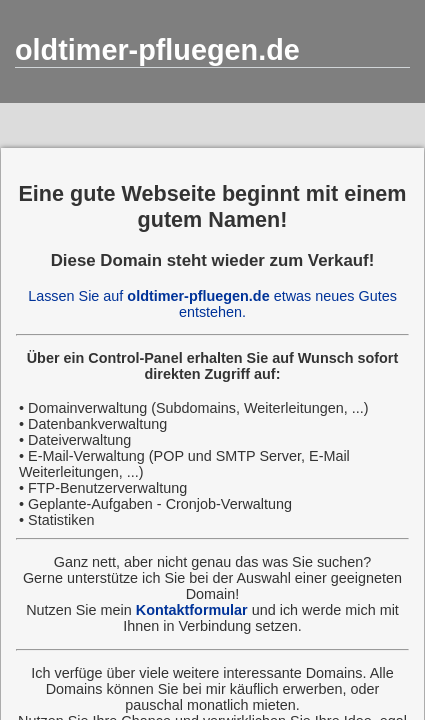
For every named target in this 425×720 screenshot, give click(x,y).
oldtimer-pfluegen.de (157, 50)
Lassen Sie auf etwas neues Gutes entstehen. (212, 304)
